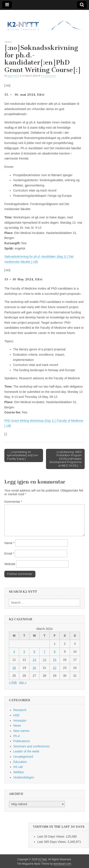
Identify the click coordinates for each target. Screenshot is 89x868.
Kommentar (13, 502)
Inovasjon (20, 720)
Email (9, 553)
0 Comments (48, 76)
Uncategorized (23, 757)
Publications (22, 741)
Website (10, 564)
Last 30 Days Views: (51, 836)
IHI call (18, 767)
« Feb (13, 682)
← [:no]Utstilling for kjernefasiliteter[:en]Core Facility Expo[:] (23, 455)
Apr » (23, 682)
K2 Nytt (43, 859)
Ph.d (16, 736)
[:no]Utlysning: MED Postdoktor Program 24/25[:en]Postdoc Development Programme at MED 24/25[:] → (66, 459)
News (8, 42)
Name (9, 543)
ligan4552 (14, 76)
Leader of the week (26, 751)
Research (20, 710)
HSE (16, 715)
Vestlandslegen (24, 777)
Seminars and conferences (32, 746)
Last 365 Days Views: (52, 842)
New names (21, 731)
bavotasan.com (62, 864)
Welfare (19, 772)
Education (20, 762)
